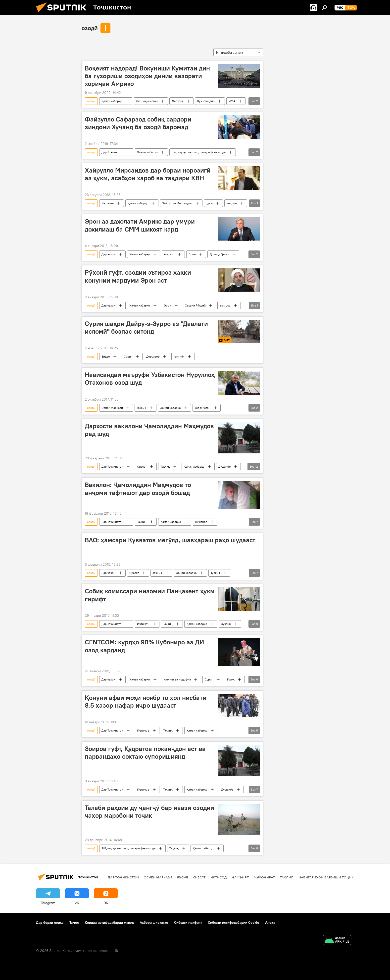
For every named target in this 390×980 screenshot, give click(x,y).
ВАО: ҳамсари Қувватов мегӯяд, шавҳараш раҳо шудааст (170, 540)
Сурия (128, 356)
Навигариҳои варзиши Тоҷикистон (332, 877)
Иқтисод (219, 877)
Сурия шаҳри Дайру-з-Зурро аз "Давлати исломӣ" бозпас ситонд (146, 328)
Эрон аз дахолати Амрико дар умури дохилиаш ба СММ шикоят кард (140, 225)
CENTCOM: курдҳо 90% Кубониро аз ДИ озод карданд (144, 646)
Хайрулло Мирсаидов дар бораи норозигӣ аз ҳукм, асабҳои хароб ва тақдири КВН (148, 174)
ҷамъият (240, 877)
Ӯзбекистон (203, 408)
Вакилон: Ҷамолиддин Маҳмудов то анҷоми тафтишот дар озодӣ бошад (138, 489)
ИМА (232, 101)
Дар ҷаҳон (108, 254)
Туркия (215, 573)
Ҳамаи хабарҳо (112, 101)
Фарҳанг (177, 101)
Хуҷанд (226, 624)
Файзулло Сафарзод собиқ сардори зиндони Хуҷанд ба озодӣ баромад (138, 123)
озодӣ (90, 28)
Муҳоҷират (264, 877)
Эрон (192, 254)
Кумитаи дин (206, 101)
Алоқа (270, 922)
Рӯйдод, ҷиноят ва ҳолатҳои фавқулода (199, 152)
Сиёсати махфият (188, 922)
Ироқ (231, 679)
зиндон (232, 203)
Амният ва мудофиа (177, 679)
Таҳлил (287, 877)
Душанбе (224, 466)
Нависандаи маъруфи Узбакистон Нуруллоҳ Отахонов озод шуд (150, 379)
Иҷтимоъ (108, 203)
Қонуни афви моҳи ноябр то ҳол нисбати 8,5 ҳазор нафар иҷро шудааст (146, 702)
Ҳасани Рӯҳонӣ (195, 305)
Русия (183, 877)
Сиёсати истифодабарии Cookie (234, 922)
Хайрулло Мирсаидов (177, 203)
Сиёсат (142, 466)
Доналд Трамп (219, 254)
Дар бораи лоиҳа (50, 922)
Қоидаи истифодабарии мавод (109, 922)
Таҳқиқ (142, 408)
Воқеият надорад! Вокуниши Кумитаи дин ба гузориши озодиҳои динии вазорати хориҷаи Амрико (147, 76)
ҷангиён (179, 356)
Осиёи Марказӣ (112, 408)
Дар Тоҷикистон (147, 101)
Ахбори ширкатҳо (154, 922)
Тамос (74, 922)
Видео (106, 356)
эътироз (225, 305)
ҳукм (209, 203)
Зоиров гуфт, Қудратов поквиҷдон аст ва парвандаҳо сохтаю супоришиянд (145, 753)
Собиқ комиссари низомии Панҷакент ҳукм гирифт (150, 595)
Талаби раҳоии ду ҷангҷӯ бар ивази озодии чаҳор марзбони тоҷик (149, 812)
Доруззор (153, 356)
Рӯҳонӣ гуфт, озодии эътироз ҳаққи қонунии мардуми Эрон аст (138, 276)
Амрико (169, 254)
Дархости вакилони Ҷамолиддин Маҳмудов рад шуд (149, 430)
